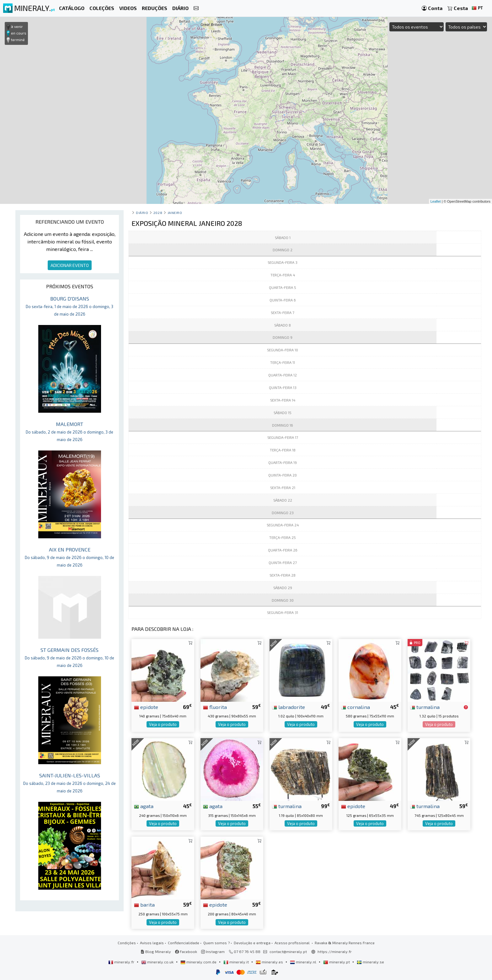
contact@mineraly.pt (288, 951)
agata (144, 806)
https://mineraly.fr (335, 951)
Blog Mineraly (156, 951)
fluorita (215, 707)
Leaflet (436, 201)
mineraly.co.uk (158, 962)
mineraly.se (370, 962)
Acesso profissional (293, 943)
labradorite (289, 707)
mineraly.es (270, 962)
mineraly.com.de (199, 962)
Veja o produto (163, 724)
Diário (142, 213)
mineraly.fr (122, 962)
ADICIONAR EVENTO (70, 265)
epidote (146, 707)
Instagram (213, 951)
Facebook (186, 951)
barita (144, 904)
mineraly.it (237, 962)
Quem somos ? (217, 943)
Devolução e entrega (252, 943)
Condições (127, 943)
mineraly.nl (304, 962)
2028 (158, 213)
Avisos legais (152, 943)
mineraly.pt (337, 962)
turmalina (425, 707)
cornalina (356, 707)
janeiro (175, 213)
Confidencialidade (184, 943)
